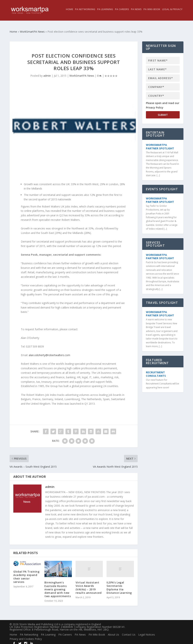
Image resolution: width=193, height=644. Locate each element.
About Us (113, 631)
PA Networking (85, 12)
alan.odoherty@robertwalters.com (49, 352)
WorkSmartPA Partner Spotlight (160, 143)
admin (47, 72)
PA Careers (122, 12)
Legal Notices (147, 631)
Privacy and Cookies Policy (26, 635)
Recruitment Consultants (156, 371)
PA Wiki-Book (152, 12)
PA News (136, 12)
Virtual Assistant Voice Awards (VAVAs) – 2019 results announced (89, 584)
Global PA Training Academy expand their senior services (26, 573)
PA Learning (105, 12)
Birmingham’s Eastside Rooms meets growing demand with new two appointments (58, 586)
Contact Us (129, 631)
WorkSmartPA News (82, 72)
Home (69, 12)
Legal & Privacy (172, 12)
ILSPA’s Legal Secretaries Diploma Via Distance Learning (119, 584)
